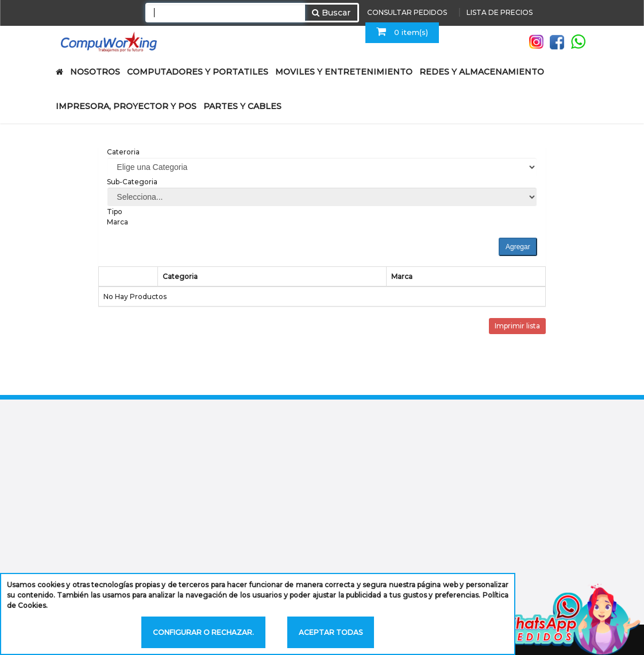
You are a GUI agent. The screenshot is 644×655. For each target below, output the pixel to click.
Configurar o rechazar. (203, 632)
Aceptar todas (331, 632)
